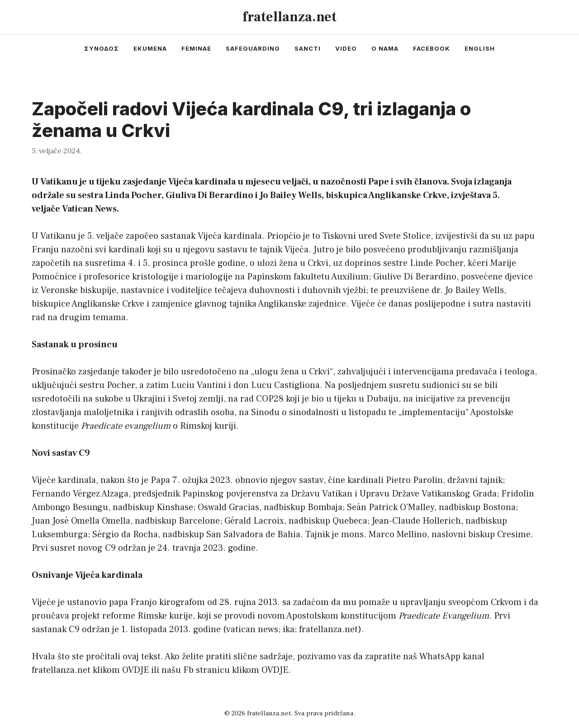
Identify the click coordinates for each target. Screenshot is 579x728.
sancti (308, 48)
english (480, 48)
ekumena (150, 48)
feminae (196, 48)
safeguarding (253, 48)
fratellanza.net (289, 17)
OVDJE (135, 670)
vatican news (252, 629)
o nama (385, 48)
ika (289, 629)
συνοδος (102, 48)
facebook (432, 48)
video (346, 48)
